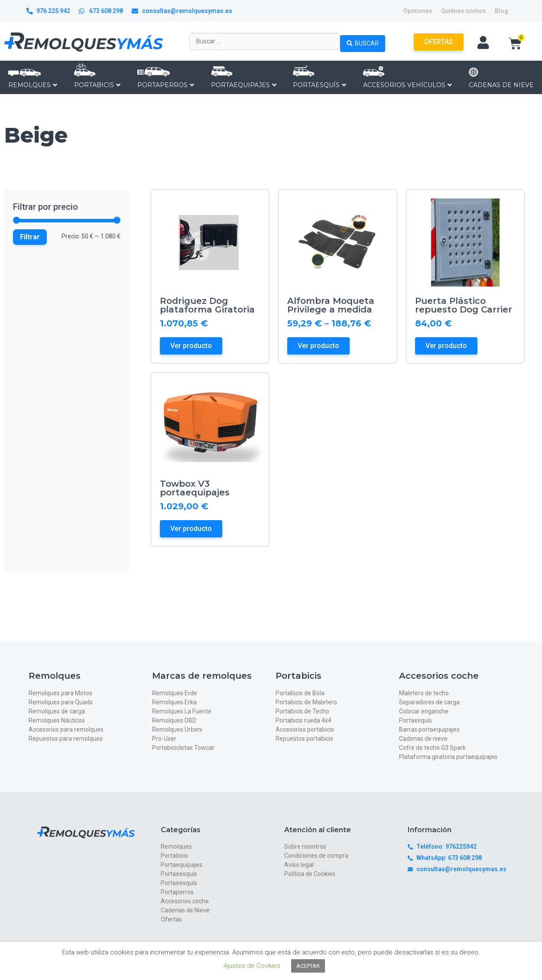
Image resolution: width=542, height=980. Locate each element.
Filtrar (30, 237)
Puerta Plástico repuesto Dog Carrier (464, 305)
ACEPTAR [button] (308, 966)
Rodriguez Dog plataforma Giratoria (207, 305)
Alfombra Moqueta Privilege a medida (331, 305)
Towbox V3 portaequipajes (195, 488)
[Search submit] (363, 41)
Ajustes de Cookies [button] (252, 966)
